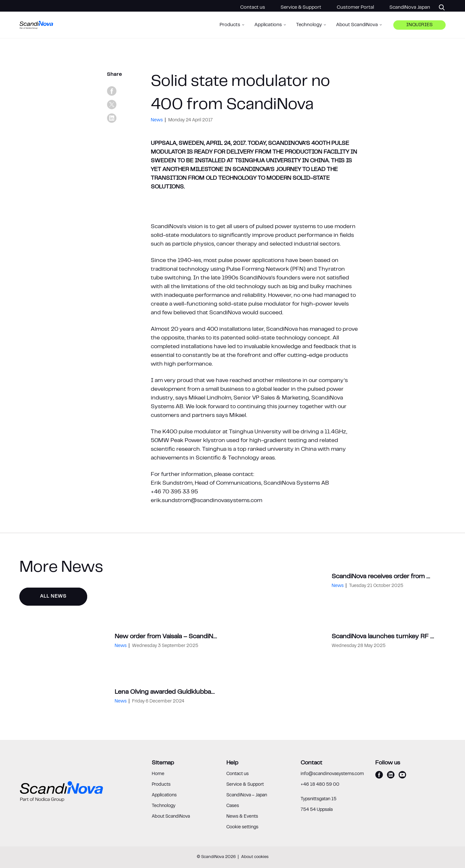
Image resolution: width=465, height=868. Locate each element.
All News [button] (53, 596)
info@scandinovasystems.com (332, 774)
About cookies (255, 857)
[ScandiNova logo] (37, 29)
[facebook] (112, 91)
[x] (112, 105)
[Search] (438, 7)
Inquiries (419, 29)
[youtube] (402, 775)
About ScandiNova (171, 817)
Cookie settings (242, 827)
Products (161, 785)
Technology (164, 806)
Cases (233, 806)
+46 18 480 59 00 (320, 785)
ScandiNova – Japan (247, 795)
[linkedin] (112, 118)
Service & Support (301, 8)
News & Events (242, 817)
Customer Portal (355, 8)
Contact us (253, 8)
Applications (164, 795)
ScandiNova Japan (410, 8)
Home (158, 774)
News (157, 120)
